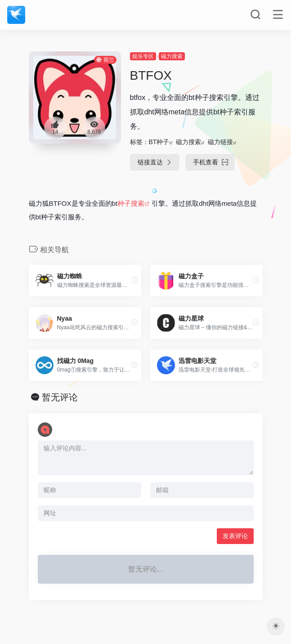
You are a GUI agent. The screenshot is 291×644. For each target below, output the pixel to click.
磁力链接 (220, 142)
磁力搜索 (172, 56)
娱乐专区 (143, 56)
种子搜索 (131, 203)
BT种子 (159, 142)
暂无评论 (60, 397)
